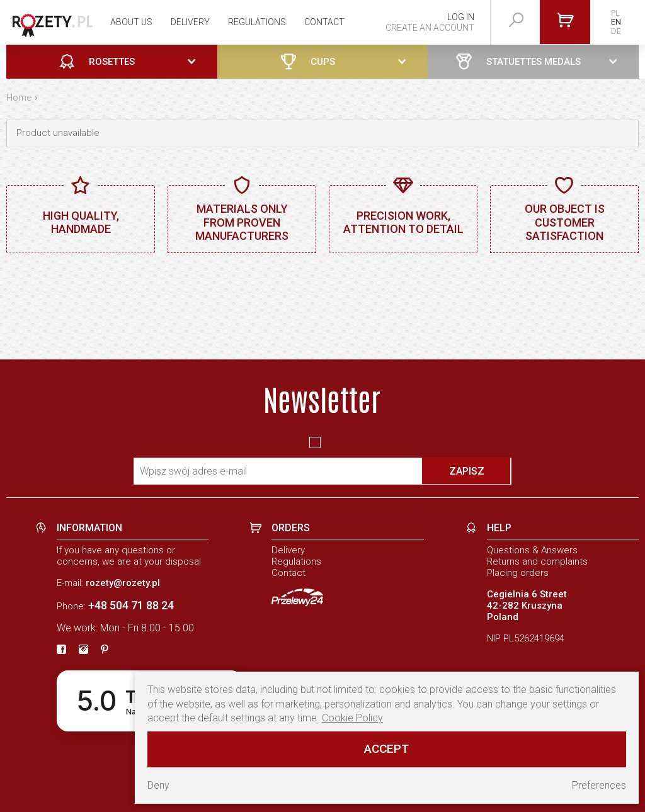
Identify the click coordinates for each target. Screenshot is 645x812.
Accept (386, 749)
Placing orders (518, 573)
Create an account (430, 28)
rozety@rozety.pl (123, 583)
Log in (461, 17)
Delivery (190, 22)
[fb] (61, 650)
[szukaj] (517, 20)
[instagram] (83, 650)
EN (616, 22)
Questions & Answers (532, 550)
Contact (324, 22)
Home (19, 98)
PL (615, 13)
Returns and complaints (537, 561)
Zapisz (467, 471)
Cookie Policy (352, 718)
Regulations (257, 22)
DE (616, 31)
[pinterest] (105, 650)
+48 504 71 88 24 (131, 605)
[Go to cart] (565, 22)
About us (131, 22)
